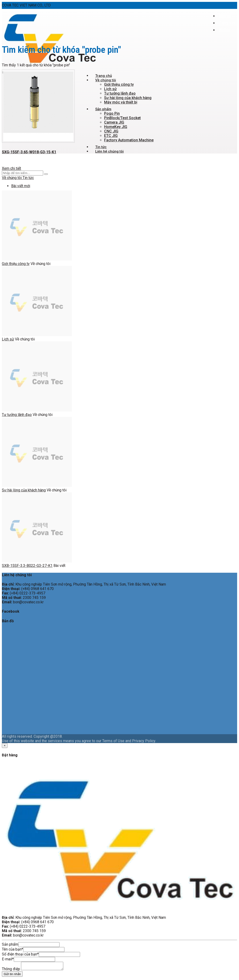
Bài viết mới (21, 186)
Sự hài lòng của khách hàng (128, 98)
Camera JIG (114, 122)
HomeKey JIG (116, 127)
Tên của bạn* (12, 949)
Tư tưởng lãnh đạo (120, 93)
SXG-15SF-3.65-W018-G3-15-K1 (29, 152)
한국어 (225, 30)
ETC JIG (111, 136)
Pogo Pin (112, 113)
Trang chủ (104, 76)
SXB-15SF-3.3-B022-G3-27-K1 (27, 566)
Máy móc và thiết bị (121, 102)
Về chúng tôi (106, 80)
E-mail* (8, 959)
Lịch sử (110, 89)
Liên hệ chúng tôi (109, 151)
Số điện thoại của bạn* (20, 954)
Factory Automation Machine (129, 140)
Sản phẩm (103, 109)
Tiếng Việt (227, 23)
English (225, 16)
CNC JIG (111, 131)
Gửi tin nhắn (12, 975)
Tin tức (101, 147)
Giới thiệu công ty (119, 84)
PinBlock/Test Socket (122, 118)
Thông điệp (11, 970)
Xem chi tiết (11, 168)
